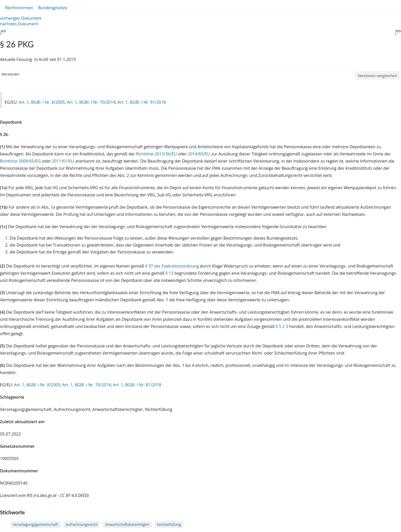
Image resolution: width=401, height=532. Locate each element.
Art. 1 (24, 102)
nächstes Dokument (19, 24)
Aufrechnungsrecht (82, 524)
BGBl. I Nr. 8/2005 (48, 102)
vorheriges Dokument (21, 18)
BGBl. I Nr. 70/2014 (97, 102)
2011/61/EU (64, 161)
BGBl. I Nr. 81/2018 (148, 102)
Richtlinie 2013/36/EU (157, 154)
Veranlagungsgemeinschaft (35, 524)
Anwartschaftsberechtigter (127, 524)
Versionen (10, 74)
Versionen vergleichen (377, 76)
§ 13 (169, 273)
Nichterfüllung (169, 524)
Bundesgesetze (53, 8)
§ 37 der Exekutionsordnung (172, 266)
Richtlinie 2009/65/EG (21, 161)
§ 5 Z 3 (282, 326)
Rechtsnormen (19, 8)
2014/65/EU (200, 154)
